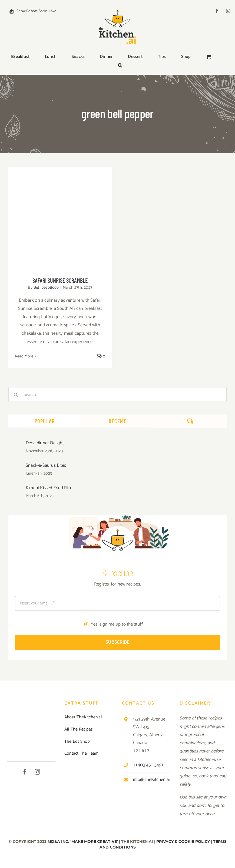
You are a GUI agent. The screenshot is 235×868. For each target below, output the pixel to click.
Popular (45, 421)
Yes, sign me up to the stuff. (117, 624)
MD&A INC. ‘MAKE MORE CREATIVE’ (83, 841)
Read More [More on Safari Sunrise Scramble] (24, 356)
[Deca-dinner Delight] (15, 444)
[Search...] (117, 394)
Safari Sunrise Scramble (60, 280)
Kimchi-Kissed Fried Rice (49, 488)
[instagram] (228, 11)
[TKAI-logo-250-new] (118, 9)
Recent (117, 421)
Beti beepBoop (46, 287)
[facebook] (217, 11)
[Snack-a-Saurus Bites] (15, 466)
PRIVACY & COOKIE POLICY (183, 841)
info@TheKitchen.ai (151, 780)
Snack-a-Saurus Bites (46, 465)
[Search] (16, 394)
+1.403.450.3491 (148, 765)
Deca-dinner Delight (45, 443)
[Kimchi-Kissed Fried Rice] (15, 489)
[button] (120, 66)
